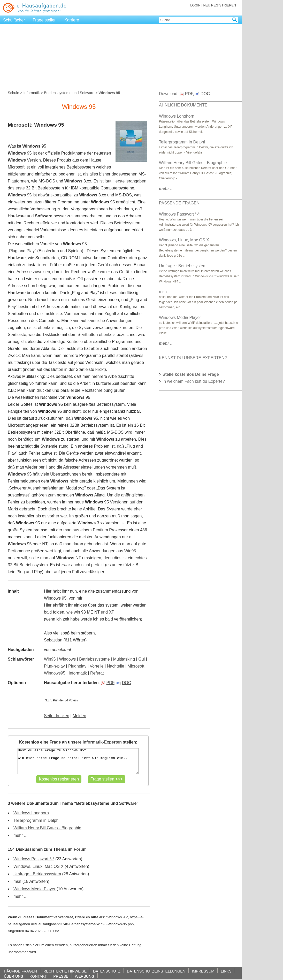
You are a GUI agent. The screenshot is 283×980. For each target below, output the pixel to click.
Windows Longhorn (31, 813)
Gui (141, 659)
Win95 (50, 659)
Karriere (72, 20)
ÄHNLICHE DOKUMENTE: (184, 105)
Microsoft (136, 666)
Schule (13, 93)
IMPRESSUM (203, 971)
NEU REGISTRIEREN (220, 5)
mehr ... (20, 835)
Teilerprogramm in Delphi (36, 820)
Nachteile (116, 666)
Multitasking (124, 659)
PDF (108, 683)
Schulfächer (14, 20)
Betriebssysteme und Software (69, 93)
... (166, 189)
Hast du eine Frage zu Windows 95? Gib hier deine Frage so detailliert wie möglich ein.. (78, 761)
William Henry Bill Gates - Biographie (47, 828)
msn (17, 881)
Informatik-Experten (102, 742)
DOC (124, 683)
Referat (97, 673)
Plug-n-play (54, 666)
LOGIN (195, 5)
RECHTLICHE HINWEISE (65, 971)
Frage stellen (45, 20)
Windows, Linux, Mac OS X (39, 866)
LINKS (226, 971)
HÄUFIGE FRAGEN (20, 971)
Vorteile (97, 666)
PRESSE (61, 976)
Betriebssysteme (94, 659)
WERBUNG (85, 976)
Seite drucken (57, 716)
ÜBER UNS (13, 976)
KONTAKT (38, 976)
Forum (80, 849)
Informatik (31, 93)
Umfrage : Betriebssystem (37, 874)
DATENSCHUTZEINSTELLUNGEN (156, 971)
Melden (79, 716)
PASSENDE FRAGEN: (180, 203)
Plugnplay (77, 666)
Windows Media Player (35, 889)
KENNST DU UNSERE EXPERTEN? (193, 358)
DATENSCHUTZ (107, 971)
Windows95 (55, 673)
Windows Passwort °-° (34, 859)
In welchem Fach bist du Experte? (194, 381)
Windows (67, 659)
